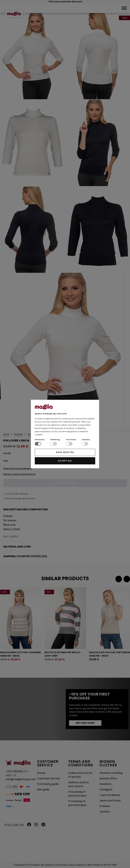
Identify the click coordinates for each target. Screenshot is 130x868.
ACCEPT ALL (65, 461)
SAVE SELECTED (65, 452)
